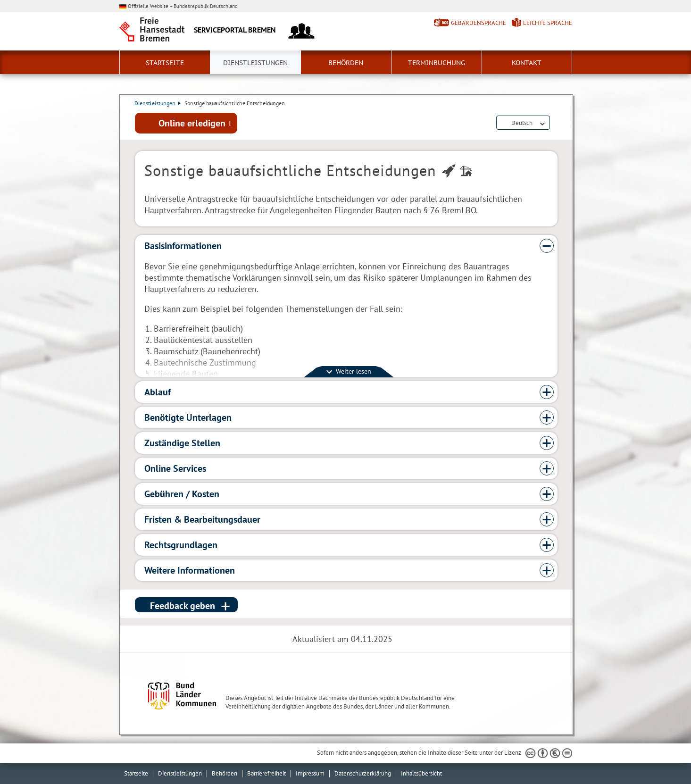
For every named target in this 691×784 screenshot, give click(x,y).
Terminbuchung (437, 63)
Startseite (165, 63)
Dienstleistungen (255, 63)
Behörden (346, 63)
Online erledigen (192, 123)
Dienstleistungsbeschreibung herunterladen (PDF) (556, 124)
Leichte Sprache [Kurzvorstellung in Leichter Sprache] (548, 23)
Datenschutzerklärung (363, 773)
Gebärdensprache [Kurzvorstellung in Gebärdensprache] (479, 23)
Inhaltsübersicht (421, 773)
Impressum (310, 773)
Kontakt (527, 63)
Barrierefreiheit (266, 773)
